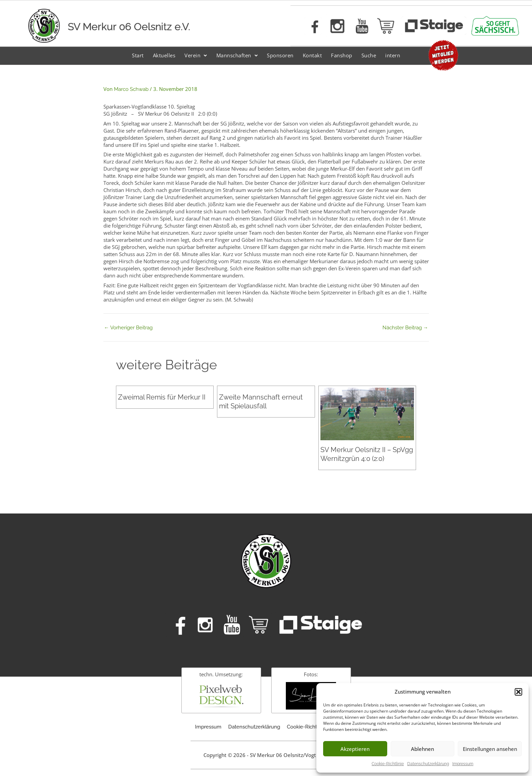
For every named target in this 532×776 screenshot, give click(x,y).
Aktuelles (164, 55)
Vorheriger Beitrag (128, 328)
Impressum (463, 764)
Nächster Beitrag (405, 328)
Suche (369, 55)
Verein (196, 55)
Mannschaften (237, 55)
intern (393, 55)
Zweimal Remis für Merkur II (162, 397)
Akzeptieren (355, 749)
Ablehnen (422, 749)
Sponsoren (280, 55)
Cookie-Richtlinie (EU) (312, 727)
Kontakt (312, 55)
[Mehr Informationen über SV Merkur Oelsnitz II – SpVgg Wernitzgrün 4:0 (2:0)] (367, 413)
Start (138, 55)
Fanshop (342, 55)
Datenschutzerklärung (428, 764)
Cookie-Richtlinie (388, 764)
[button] (518, 692)
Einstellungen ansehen (490, 749)
